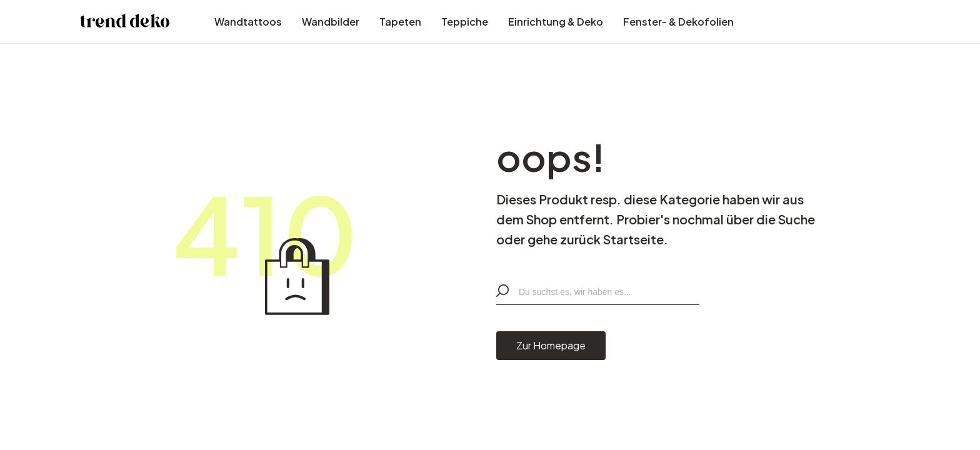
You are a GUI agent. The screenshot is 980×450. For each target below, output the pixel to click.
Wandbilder (331, 22)
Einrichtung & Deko (556, 22)
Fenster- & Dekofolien (678, 22)
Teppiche (465, 22)
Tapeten (400, 22)
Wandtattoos (248, 22)
